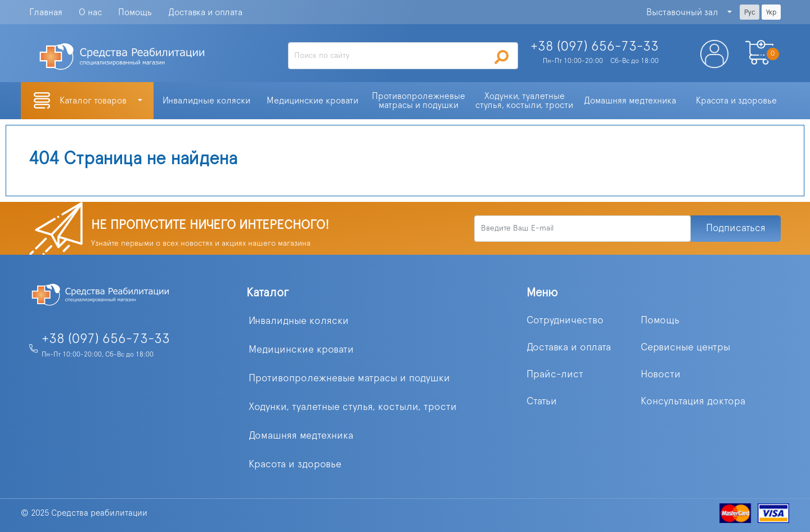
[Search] (403, 56)
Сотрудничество (565, 321)
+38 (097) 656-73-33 (106, 339)
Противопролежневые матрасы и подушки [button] (420, 101)
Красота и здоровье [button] (736, 101)
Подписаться (736, 228)
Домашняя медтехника (301, 436)
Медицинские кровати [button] (312, 101)
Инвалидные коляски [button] (206, 101)
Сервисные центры (685, 348)
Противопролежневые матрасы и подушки (349, 378)
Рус (750, 12)
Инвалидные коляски (299, 321)
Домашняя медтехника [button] (630, 101)
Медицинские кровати (301, 350)
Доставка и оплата (205, 12)
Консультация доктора (693, 402)
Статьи (542, 402)
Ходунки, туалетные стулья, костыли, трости (353, 407)
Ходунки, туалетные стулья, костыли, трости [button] (524, 101)
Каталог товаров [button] (94, 101)
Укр (771, 12)
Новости (661, 375)
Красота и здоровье (295, 465)
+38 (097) (595, 47)
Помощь (135, 12)
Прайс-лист (555, 375)
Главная (46, 12)
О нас (90, 12)
